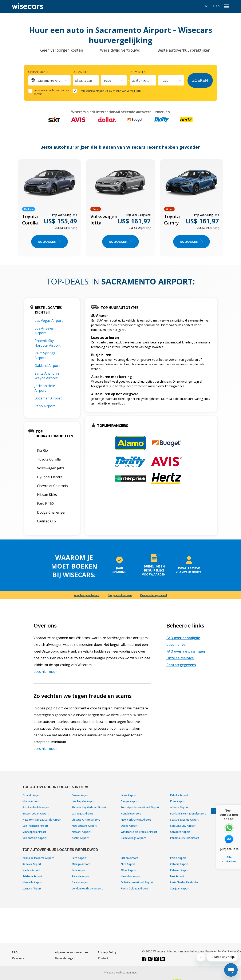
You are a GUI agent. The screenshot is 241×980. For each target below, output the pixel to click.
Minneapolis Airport (34, 832)
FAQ (15, 952)
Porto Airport (178, 858)
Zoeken (200, 80)
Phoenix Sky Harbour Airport (48, 343)
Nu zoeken (50, 242)
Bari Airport (177, 876)
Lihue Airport (129, 795)
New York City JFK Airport (136, 820)
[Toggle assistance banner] (214, 811)
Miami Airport (31, 801)
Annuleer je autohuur (87, 595)
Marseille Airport (33, 882)
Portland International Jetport (188, 814)
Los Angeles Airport (44, 331)
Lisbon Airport (129, 858)
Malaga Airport (81, 864)
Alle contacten (229, 859)
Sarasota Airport (180, 832)
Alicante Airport (81, 876)
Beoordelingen (65, 958)
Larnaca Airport (32, 889)
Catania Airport (179, 864)
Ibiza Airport (79, 870)
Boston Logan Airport (36, 814)
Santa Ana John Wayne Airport (47, 376)
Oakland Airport (47, 366)
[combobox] (104, 81)
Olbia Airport (129, 870)
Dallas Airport (129, 826)
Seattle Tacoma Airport (184, 820)
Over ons (18, 958)
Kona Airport (178, 801)
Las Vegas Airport (49, 320)
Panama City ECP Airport (185, 838)
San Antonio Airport (35, 838)
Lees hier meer (45, 672)
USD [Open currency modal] (216, 6)
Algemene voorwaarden (71, 952)
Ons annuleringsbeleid (153, 595)
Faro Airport (79, 858)
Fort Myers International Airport (140, 807)
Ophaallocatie (39, 72)
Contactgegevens (181, 665)
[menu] (226, 6)
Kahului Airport (179, 795)
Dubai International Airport (137, 882)
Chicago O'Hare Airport (86, 820)
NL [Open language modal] (207, 6)
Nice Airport (128, 864)
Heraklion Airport (131, 876)
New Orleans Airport (84, 826)
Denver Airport (81, 795)
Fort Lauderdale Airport (37, 807)
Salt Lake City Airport (183, 826)
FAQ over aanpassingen (186, 651)
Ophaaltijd (80, 72)
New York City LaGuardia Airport (42, 820)
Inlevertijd (137, 72)
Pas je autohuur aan (120, 595)
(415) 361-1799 (229, 849)
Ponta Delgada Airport (135, 889)
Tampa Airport (130, 801)
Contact (103, 958)
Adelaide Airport (32, 876)
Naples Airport (31, 870)
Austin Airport (80, 838)
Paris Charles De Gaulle (184, 882)
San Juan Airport (180, 889)
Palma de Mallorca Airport (38, 858)
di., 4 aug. (143, 80)
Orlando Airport (32, 795)
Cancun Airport (81, 882)
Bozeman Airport (48, 398)
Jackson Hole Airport (45, 388)
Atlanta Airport (179, 807)
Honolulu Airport (131, 814)
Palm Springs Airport (45, 355)
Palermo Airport (180, 870)
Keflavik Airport (32, 864)
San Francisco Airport (35, 826)
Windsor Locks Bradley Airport (139, 832)
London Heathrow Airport (87, 889)
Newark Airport (81, 832)
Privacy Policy (107, 952)
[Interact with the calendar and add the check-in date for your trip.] (86, 80)
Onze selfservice (180, 658)
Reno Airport (45, 406)
